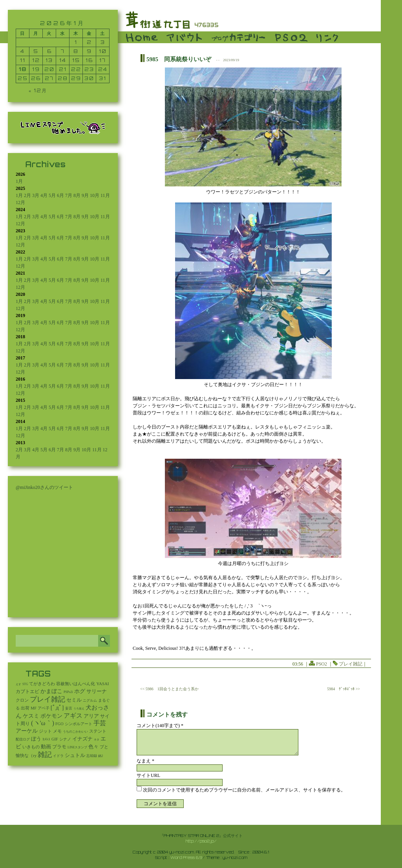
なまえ (145, 761)
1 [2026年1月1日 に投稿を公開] (76, 42)
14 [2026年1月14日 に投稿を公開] (63, 60)
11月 (105, 195)
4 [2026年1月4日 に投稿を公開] (23, 51)
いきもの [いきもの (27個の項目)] (31, 747)
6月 (60, 195)
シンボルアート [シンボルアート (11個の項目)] (79, 724)
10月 (95, 195)
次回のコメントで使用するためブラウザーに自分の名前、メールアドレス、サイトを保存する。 (244, 790)
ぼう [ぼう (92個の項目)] (36, 739)
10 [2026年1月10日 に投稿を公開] (103, 51)
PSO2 (322, 664)
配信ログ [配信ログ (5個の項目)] (23, 739)
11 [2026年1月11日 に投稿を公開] (23, 60)
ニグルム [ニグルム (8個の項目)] (90, 700)
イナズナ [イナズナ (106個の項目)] (82, 739)
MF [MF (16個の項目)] (34, 708)
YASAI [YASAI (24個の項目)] (102, 684)
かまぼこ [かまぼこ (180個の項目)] (51, 691)
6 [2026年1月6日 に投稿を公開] (49, 51)
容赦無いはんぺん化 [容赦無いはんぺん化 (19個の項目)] (76, 684)
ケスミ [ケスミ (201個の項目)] (31, 716)
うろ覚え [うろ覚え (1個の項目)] (79, 709)
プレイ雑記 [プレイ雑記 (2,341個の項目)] (48, 699)
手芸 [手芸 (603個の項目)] (100, 723)
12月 (20, 202)
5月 (52, 195)
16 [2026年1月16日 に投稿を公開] (89, 60)
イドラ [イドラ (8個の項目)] (58, 756)
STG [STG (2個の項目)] (25, 684)
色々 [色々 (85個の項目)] (93, 747)
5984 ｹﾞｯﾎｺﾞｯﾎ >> (344, 689)
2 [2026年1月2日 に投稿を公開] (89, 42)
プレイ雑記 (351, 664)
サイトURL (148, 775)
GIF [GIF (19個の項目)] (55, 739)
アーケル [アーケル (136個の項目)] (27, 731)
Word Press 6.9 (186, 857)
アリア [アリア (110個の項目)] (91, 716)
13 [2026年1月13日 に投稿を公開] (49, 60)
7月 (69, 195)
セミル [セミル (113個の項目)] (74, 700)
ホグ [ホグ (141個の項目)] (80, 691)
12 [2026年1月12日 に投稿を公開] (36, 60)
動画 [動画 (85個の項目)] (46, 747)
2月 (27, 195)
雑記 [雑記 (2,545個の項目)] (45, 755)
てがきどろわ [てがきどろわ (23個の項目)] (42, 684)
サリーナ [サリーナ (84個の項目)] (97, 691)
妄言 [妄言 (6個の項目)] (69, 708)
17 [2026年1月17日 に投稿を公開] (103, 60)
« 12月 (38, 90)
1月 (19, 181)
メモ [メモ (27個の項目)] (57, 731)
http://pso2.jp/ (201, 841)
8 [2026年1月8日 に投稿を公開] (76, 51)
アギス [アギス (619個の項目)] (73, 716)
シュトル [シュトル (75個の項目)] (75, 755)
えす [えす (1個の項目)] (18, 684)
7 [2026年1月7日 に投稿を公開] (63, 51)
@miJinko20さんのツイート (44, 487)
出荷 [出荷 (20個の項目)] (25, 708)
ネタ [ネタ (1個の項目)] (97, 740)
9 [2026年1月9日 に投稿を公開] (89, 51)
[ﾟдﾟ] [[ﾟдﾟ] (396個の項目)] (57, 708)
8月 (77, 195)
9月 (85, 195)
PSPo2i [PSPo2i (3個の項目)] (68, 692)
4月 (44, 195)
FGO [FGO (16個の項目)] (59, 724)
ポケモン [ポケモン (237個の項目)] (51, 716)
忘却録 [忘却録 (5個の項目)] (92, 756)
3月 (36, 195)
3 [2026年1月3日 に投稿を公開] (103, 42)
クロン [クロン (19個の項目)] (22, 700)
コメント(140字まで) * (160, 726)
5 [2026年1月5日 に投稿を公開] (36, 51)
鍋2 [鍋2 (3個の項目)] (100, 756)
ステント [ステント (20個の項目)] (98, 731)
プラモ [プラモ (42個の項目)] (59, 747)
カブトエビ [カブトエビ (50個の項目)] (27, 691)
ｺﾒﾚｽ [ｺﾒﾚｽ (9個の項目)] (46, 739)
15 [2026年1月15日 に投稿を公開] (76, 60)
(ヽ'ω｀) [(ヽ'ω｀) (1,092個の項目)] (43, 723)
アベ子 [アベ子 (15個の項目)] (44, 708)
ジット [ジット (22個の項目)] (45, 731)
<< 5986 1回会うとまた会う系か (169, 689)
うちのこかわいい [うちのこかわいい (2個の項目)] (75, 732)
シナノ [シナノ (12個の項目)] (65, 739)
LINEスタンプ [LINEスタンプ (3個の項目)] (77, 747)
